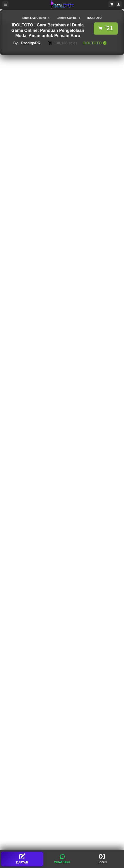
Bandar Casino (67, 18)
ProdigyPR (31, 43)
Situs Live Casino (34, 18)
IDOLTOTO (94, 18)
